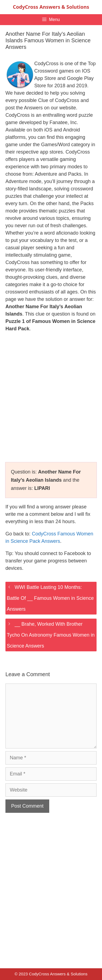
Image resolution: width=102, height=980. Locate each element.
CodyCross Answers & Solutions (51, 7)
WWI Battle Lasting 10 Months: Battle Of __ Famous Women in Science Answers (50, 598)
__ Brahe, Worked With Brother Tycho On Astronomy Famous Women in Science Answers (51, 635)
